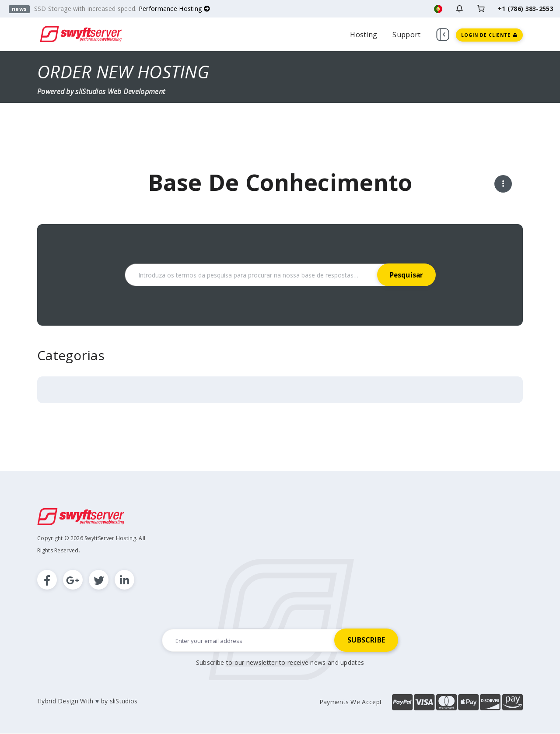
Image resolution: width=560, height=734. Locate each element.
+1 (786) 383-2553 (526, 9)
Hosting (364, 35)
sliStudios (124, 702)
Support (406, 35)
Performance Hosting (174, 9)
